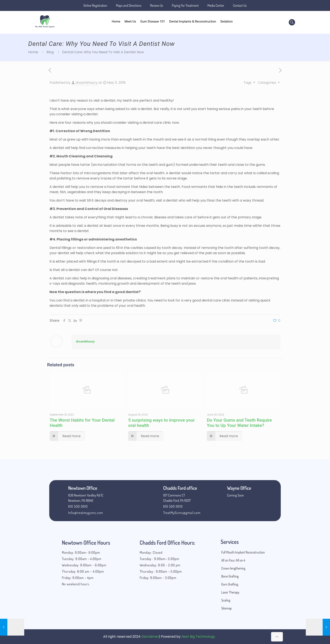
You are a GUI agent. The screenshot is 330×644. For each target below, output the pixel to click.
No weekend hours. (76, 584)
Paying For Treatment (185, 5)
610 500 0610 (78, 506)
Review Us (157, 5)
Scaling (226, 600)
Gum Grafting (230, 584)
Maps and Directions (129, 5)
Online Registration (95, 5)
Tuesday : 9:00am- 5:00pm (160, 559)
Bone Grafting (230, 576)
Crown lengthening (233, 568)
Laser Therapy (230, 592)
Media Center (216, 5)
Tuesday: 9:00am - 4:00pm (82, 559)
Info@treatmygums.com (86, 513)
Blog (50, 52)
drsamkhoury (87, 83)
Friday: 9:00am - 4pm (78, 578)
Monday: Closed (151, 552)
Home (33, 52)
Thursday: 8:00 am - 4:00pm (83, 571)
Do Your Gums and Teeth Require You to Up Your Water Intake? (239, 423)
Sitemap (226, 608)
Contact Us (240, 5)
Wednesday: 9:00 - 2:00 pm (160, 565)
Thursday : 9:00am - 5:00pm (161, 571)
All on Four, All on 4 (233, 560)
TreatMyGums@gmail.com (182, 513)
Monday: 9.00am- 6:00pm (81, 552)
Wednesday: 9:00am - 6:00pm (84, 565)
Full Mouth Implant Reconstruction (243, 552)
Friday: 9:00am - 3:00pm (158, 578)
